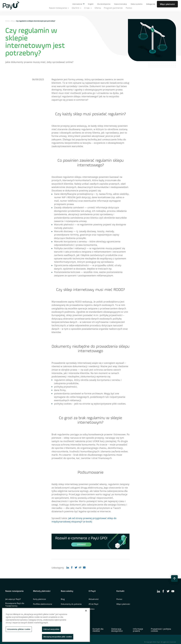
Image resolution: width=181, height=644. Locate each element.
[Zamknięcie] (86, 611)
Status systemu (137, 4)
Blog (13, 21)
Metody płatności (42, 591)
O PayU (92, 591)
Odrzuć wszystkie (51, 629)
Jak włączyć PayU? (13, 599)
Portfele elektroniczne (43, 604)
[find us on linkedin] (159, 591)
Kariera (92, 609)
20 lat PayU (93, 604)
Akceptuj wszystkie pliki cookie (58, 637)
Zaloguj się (151, 4)
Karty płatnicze (39, 599)
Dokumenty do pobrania (71, 604)
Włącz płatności (167, 4)
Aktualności (94, 599)
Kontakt (120, 591)
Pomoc (119, 599)
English (91, 4)
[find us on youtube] (173, 591)
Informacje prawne (138, 630)
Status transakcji (120, 4)
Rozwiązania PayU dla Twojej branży (15, 605)
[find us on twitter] (168, 591)
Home (7, 21)
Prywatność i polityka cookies (161, 630)
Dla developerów (104, 4)
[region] (46, 625)
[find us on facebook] (163, 591)
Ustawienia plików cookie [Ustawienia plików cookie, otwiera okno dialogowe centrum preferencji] (19, 629)
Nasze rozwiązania (14, 591)
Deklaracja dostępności (117, 630)
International (78, 4)
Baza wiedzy (67, 591)
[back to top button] (174, 579)
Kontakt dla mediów (98, 630)
